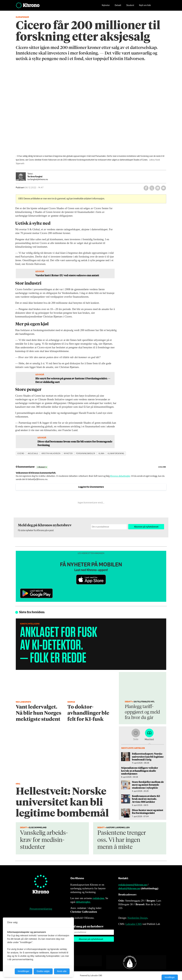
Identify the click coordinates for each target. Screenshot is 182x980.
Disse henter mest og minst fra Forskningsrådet (148, 811)
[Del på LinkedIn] (158, 188)
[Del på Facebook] (146, 188)
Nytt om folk (145, 6)
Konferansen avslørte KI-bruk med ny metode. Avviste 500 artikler (146, 799)
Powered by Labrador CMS (91, 976)
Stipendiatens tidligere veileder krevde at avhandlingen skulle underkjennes (140, 771)
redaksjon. (99, 898)
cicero (21, 454)
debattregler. (83, 902)
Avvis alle (62, 971)
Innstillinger (170, 977)
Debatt (118, 6)
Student (130, 6)
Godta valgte (43, 971)
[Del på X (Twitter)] (152, 188)
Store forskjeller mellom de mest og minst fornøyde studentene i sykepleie (148, 785)
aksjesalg (33, 454)
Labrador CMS (134, 924)
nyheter (68, 454)
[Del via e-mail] (164, 188)
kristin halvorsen (51, 454)
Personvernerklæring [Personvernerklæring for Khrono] (41, 909)
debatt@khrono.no (129, 888)
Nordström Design (137, 918)
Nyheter (106, 6)
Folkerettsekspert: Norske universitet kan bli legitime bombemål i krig (148, 757)
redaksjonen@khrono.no (133, 885)
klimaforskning (116, 454)
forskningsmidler (86, 454)
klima (101, 454)
